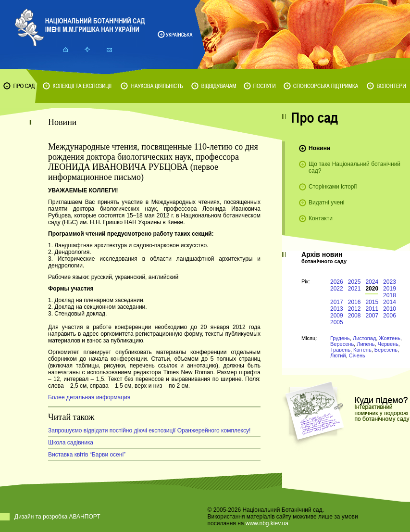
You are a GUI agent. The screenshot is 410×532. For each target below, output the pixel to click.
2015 (372, 302)
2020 (372, 289)
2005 (337, 322)
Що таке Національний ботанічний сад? (354, 167)
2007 (372, 316)
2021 (354, 289)
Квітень (362, 350)
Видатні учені (326, 203)
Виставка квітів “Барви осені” (87, 455)
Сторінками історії (333, 187)
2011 (372, 309)
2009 (337, 316)
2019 (390, 289)
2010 (390, 309)
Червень (388, 344)
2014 (390, 302)
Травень (340, 350)
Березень (386, 350)
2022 (337, 289)
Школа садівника (71, 443)
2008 (354, 316)
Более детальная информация (89, 397)
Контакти (321, 218)
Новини (319, 148)
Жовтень (390, 338)
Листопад (364, 338)
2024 (372, 282)
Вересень (342, 344)
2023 (390, 282)
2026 (337, 282)
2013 (337, 309)
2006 (390, 316)
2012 (354, 309)
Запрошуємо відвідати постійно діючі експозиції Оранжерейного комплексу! (149, 431)
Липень (366, 344)
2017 (337, 302)
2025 (354, 282)
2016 (354, 302)
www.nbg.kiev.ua (267, 523)
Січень (357, 355)
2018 (390, 295)
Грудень (340, 338)
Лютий (338, 355)
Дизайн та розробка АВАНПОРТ (57, 517)
